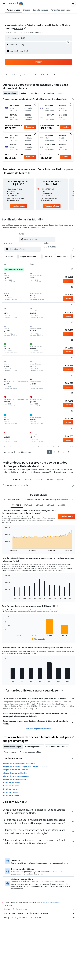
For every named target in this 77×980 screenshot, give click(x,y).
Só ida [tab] (60, 93)
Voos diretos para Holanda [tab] (57, 747)
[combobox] (11, 33)
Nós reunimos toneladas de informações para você (40, 913)
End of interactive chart (4, 549)
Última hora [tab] (49, 93)
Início (3, 75)
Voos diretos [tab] (35, 93)
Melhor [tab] (24, 93)
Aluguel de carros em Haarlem (15, 773)
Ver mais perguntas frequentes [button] (39, 729)
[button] (4, 4)
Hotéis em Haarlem (11, 789)
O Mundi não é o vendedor (40, 909)
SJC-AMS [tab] (60, 480)
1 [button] (49, 452)
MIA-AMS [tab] (28, 480)
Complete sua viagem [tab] (13, 747)
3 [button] (59, 452)
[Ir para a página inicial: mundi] (16, 4)
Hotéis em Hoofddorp (12, 795)
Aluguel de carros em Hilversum (16, 779)
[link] (18, 206)
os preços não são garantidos (50, 902)
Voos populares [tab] (10, 752)
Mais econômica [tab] (11, 93)
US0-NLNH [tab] (17, 505)
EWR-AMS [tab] (17, 480)
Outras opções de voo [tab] (34, 747)
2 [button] (54, 452)
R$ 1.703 (19, 28)
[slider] (74, 250)
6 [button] (69, 452)
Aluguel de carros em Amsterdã (16, 770)
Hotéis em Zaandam (11, 792)
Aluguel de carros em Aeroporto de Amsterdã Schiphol (25, 766)
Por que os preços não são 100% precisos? (40, 917)
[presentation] (25, 28)
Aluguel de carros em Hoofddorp (16, 776)
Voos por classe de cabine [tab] (31, 752)
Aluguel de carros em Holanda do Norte (19, 763)
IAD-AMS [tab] (50, 480)
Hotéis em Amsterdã (11, 783)
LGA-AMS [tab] (39, 480)
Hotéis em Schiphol (11, 786)
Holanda (11, 75)
